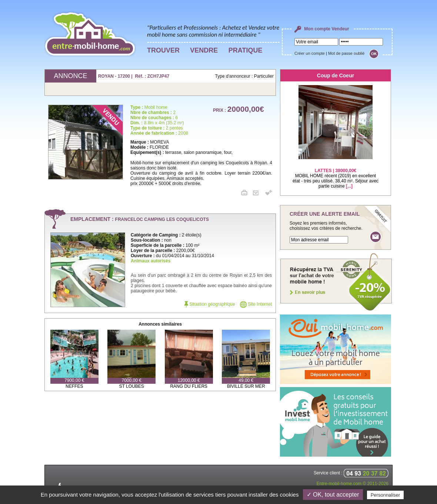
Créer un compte (310, 53)
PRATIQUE (246, 50)
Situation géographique (210, 304)
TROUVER (163, 50)
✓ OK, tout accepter (333, 495)
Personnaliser (386, 495)
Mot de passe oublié (346, 53)
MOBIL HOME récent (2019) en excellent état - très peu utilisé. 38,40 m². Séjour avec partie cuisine (336, 174)
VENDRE (204, 50)
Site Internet (256, 304)
